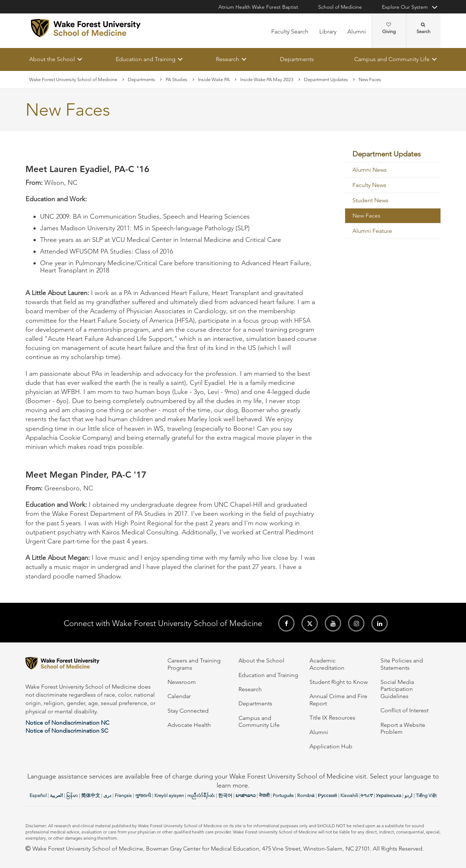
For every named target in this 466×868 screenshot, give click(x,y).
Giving (389, 28)
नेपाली (264, 795)
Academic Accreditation (327, 664)
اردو (408, 795)
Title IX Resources (332, 718)
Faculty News (369, 185)
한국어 (225, 795)
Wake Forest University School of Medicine (73, 79)
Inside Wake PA (214, 79)
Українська (389, 795)
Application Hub (331, 746)
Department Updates (326, 79)
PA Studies (177, 79)
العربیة (56, 795)
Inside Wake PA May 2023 (267, 79)
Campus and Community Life (392, 59)
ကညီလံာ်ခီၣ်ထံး (201, 795)
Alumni (357, 31)
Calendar (179, 696)
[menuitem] (393, 154)
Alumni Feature (372, 231)
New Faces (366, 216)
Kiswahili (349, 795)
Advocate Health (189, 725)
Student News (370, 201)
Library (328, 31)
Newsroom (182, 682)
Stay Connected (188, 711)
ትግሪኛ (367, 795)
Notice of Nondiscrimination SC (67, 731)
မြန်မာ (72, 795)
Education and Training (146, 59)
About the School (52, 59)
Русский (327, 795)
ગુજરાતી (143, 795)
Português (283, 795)
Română (306, 795)
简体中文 (91, 795)
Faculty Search (290, 31)
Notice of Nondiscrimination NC (67, 723)
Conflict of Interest (404, 710)
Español (38, 795)
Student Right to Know (339, 682)
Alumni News (370, 170)
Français (123, 795)
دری (107, 795)
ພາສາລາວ (246, 795)
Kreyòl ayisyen (169, 795)
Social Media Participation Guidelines (397, 689)
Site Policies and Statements (402, 664)
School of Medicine (340, 7)
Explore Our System (405, 7)
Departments (297, 59)
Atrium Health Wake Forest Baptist (258, 7)
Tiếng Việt (426, 795)
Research (228, 59)
